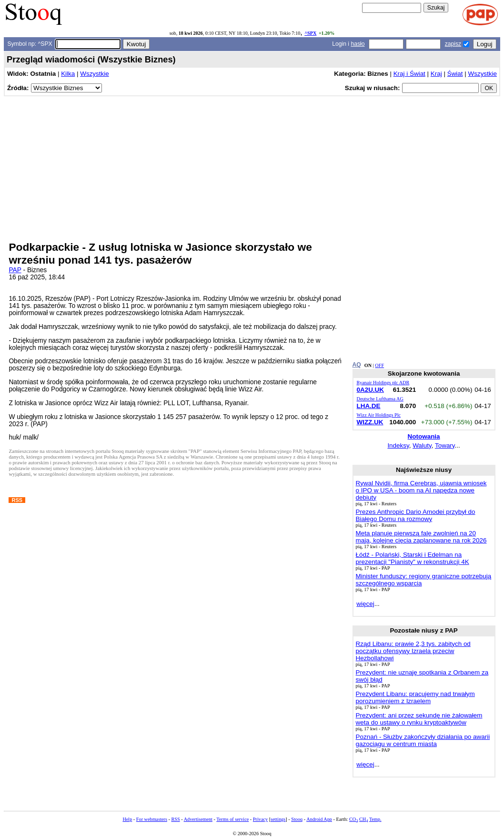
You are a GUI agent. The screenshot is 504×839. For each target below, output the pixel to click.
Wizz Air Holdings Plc (379, 415)
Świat (455, 74)
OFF (379, 365)
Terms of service (232, 819)
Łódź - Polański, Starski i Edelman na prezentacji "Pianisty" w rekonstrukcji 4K (413, 558)
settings (278, 819)
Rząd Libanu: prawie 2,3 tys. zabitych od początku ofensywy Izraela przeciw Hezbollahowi (413, 651)
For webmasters (152, 819)
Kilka (68, 74)
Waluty (422, 445)
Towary (445, 445)
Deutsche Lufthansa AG (380, 399)
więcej (365, 604)
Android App (319, 819)
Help (127, 819)
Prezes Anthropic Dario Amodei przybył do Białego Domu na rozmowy (416, 515)
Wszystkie (94, 74)
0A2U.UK (371, 390)
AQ (357, 365)
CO (353, 819)
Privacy (260, 819)
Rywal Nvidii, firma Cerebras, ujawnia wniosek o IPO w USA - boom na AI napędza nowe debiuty (421, 490)
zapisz (453, 44)
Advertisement (198, 819)
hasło (358, 44)
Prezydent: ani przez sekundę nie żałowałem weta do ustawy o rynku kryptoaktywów (419, 719)
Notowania (424, 436)
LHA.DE (369, 406)
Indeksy (398, 445)
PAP (15, 270)
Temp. (375, 819)
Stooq (297, 819)
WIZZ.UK (370, 422)
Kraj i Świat (409, 74)
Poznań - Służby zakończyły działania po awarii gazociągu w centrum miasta (423, 740)
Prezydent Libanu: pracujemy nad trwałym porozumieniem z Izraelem (415, 697)
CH (363, 819)
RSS (175, 819)
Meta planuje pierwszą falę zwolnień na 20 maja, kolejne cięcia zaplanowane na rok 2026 (421, 537)
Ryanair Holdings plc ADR (383, 383)
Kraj (436, 74)
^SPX (310, 33)
